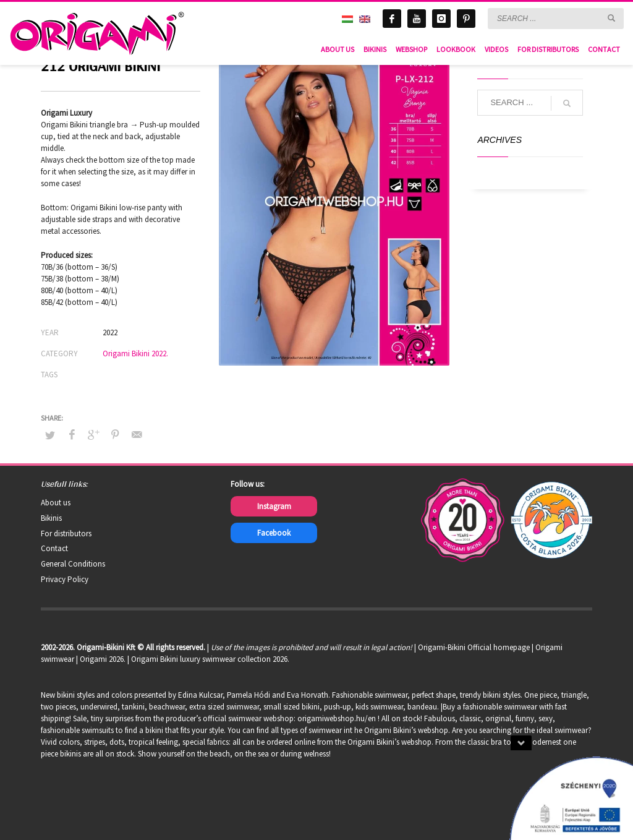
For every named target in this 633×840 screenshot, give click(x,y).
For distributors (66, 534)
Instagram (274, 506)
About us (56, 503)
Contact (54, 548)
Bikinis (51, 518)
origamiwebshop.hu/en (337, 718)
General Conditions (73, 564)
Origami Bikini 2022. (135, 354)
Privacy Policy (65, 579)
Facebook (274, 533)
